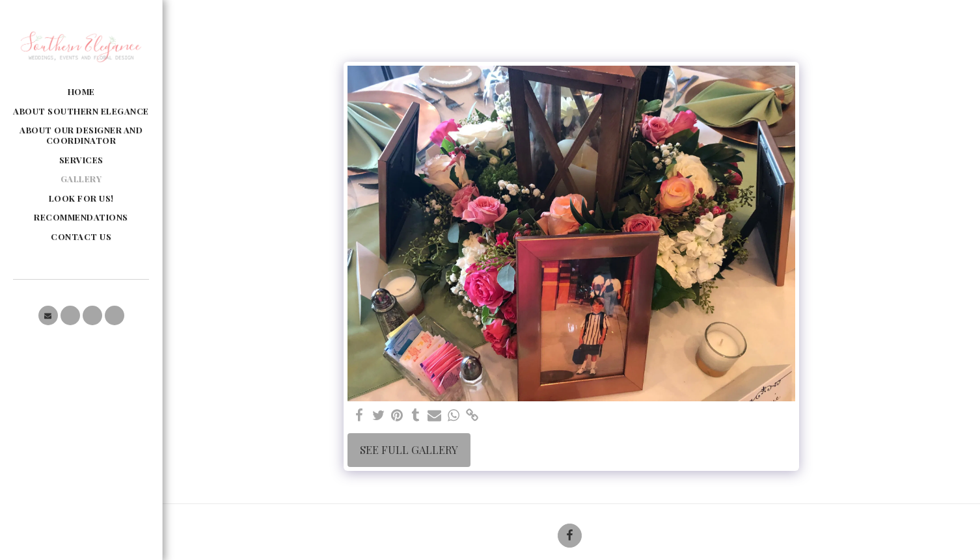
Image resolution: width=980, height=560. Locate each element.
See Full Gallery (409, 449)
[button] (48, 315)
